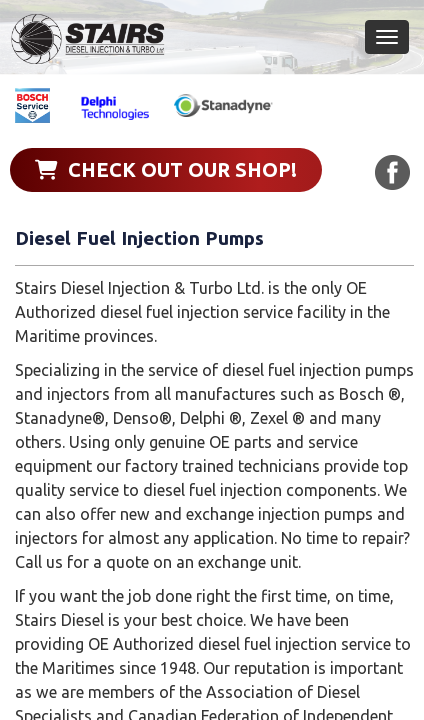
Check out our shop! (166, 169)
